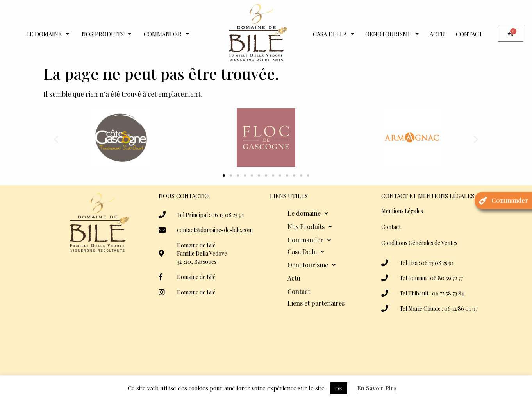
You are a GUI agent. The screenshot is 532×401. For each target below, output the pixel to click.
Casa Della (334, 34)
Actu (437, 34)
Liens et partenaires (316, 303)
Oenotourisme (392, 34)
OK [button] (339, 388)
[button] (56, 139)
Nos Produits (106, 34)
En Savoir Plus (377, 388)
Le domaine (48, 34)
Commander (166, 34)
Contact (469, 34)
